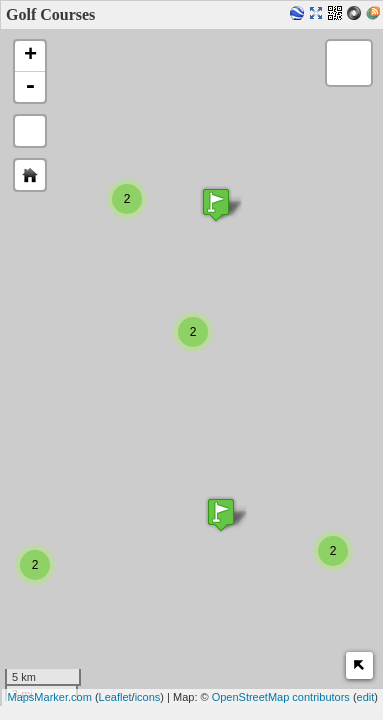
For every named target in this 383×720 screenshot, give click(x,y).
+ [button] (30, 56)
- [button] (30, 87)
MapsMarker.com (49, 697)
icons (148, 697)
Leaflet (115, 697)
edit (366, 697)
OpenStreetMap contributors (281, 697)
